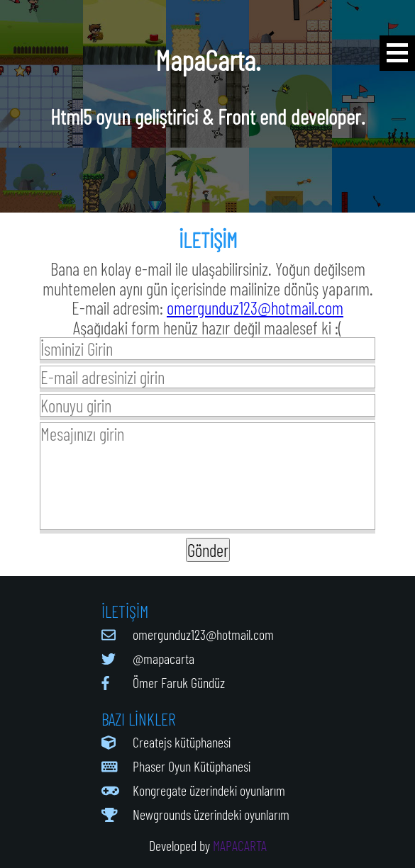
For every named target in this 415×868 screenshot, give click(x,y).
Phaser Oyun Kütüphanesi (192, 766)
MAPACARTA (240, 845)
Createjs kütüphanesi (182, 742)
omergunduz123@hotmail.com (255, 308)
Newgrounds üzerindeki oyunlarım (211, 814)
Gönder (208, 550)
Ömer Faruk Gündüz (179, 682)
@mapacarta (164, 658)
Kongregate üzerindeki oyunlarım (209, 790)
